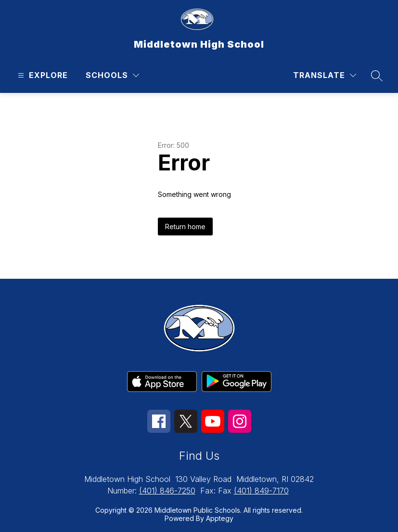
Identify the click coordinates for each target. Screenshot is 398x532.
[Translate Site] (325, 75)
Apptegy (220, 518)
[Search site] (377, 76)
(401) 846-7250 (167, 491)
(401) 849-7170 (261, 491)
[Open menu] (42, 75)
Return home (185, 227)
